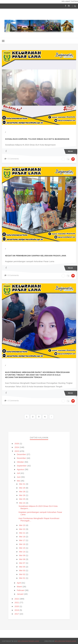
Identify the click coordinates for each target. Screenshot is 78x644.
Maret (20, 587)
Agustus (21, 469)
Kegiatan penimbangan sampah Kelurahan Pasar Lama (36, 256)
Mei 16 (22, 544)
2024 (17, 447)
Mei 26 (22, 495)
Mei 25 (22, 499)
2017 (17, 614)
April (19, 583)
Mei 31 (22, 484)
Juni (19, 477)
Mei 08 (22, 559)
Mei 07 (22, 563)
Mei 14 (22, 552)
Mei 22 (22, 529)
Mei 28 (22, 492)
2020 (17, 606)
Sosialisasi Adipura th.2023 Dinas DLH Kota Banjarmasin (37, 139)
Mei (19, 481)
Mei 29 (22, 488)
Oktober (21, 462)
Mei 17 (22, 540)
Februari (21, 590)
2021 (17, 602)
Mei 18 (22, 537)
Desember (22, 454)
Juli (19, 473)
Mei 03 (22, 570)
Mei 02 (22, 574)
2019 (17, 610)
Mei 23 (22, 525)
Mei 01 (22, 578)
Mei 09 (22, 555)
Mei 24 (22, 503)
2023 (17, 451)
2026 (17, 444)
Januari (20, 594)
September (22, 466)
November (22, 458)
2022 (17, 599)
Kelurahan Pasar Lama (29, 641)
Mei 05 (22, 567)
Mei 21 (22, 533)
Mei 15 (22, 548)
